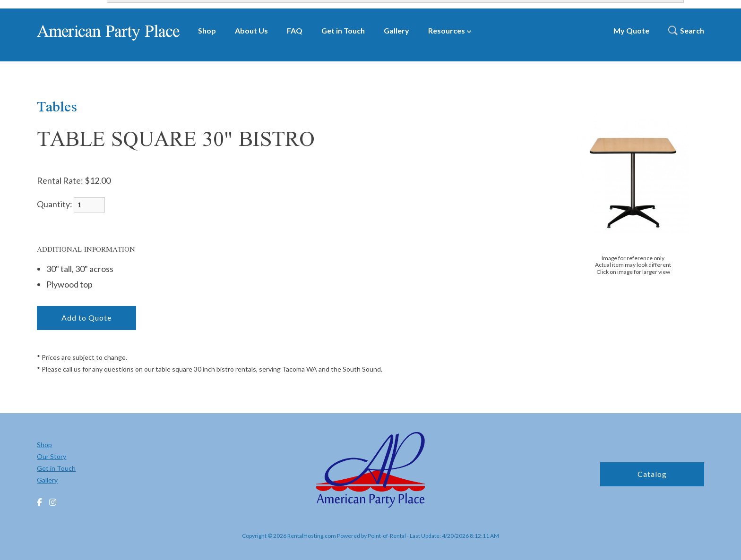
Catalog (652, 474)
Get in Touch (343, 30)
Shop (207, 30)
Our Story (52, 456)
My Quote (631, 30)
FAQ (295, 30)
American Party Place (108, 31)
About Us (251, 30)
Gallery (396, 30)
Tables (57, 106)
